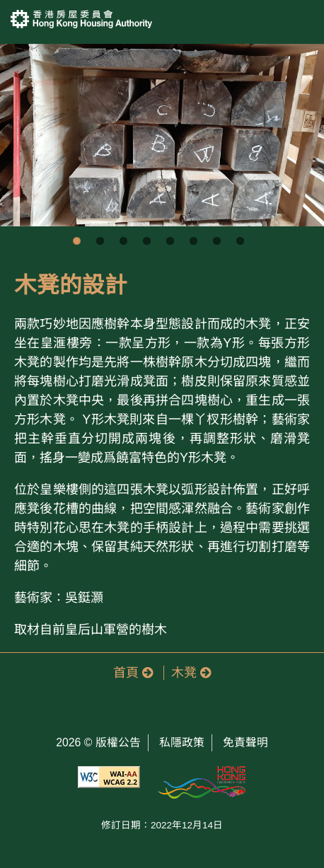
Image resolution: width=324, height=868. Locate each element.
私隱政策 (182, 742)
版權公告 (118, 742)
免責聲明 (245, 742)
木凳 (191, 673)
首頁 (133, 673)
